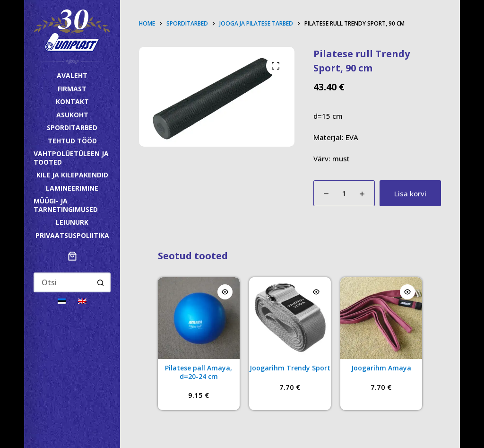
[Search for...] (63, 282)
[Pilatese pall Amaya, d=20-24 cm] (199, 318)
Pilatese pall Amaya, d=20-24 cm (199, 372)
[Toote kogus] (344, 193)
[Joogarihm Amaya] (381, 318)
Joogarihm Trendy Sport (290, 368)
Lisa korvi (410, 193)
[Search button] (101, 282)
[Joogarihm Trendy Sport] (290, 318)
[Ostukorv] (72, 256)
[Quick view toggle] (225, 292)
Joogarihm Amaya (381, 368)
